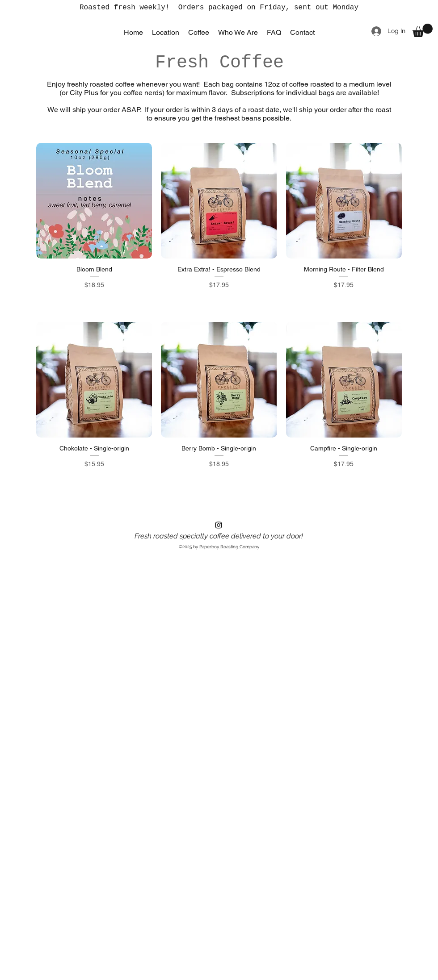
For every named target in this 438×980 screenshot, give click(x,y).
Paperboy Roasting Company (229, 547)
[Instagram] (219, 525)
